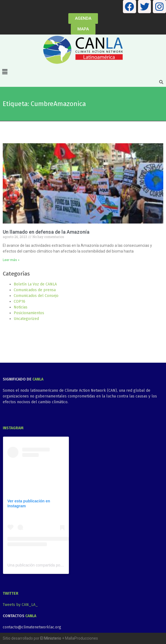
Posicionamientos (29, 313)
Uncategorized (26, 319)
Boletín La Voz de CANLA (35, 284)
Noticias (21, 307)
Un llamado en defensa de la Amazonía (46, 232)
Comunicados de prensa (35, 290)
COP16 (19, 301)
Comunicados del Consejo (36, 296)
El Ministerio (51, 638)
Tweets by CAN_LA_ (20, 605)
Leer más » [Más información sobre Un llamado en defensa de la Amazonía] (11, 260)
